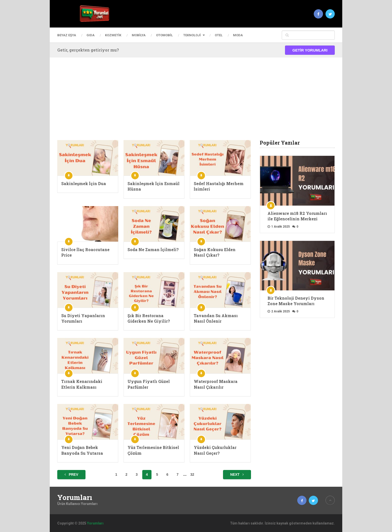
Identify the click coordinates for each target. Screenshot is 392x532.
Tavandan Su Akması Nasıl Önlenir (216, 318)
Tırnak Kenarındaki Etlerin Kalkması (82, 384)
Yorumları (75, 497)
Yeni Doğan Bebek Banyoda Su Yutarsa (82, 450)
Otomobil (164, 35)
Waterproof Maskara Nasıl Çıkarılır (216, 384)
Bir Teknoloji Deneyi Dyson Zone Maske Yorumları (296, 301)
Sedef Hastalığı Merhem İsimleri (219, 186)
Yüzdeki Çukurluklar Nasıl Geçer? (215, 450)
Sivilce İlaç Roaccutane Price (85, 252)
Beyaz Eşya (67, 35)
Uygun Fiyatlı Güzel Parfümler (149, 384)
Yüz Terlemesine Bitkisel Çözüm (153, 450)
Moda (238, 35)
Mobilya (139, 35)
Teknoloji (192, 35)
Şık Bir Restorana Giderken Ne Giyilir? (149, 318)
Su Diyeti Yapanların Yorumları (83, 318)
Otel (219, 35)
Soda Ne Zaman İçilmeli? (153, 249)
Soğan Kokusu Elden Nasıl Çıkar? (215, 252)
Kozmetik (113, 35)
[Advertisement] (196, 103)
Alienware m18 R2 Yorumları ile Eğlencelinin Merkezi (297, 216)
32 (192, 474)
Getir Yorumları (310, 50)
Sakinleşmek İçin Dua (84, 183)
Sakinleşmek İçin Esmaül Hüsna (153, 186)
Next (237, 474)
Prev (71, 474)
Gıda (90, 35)
